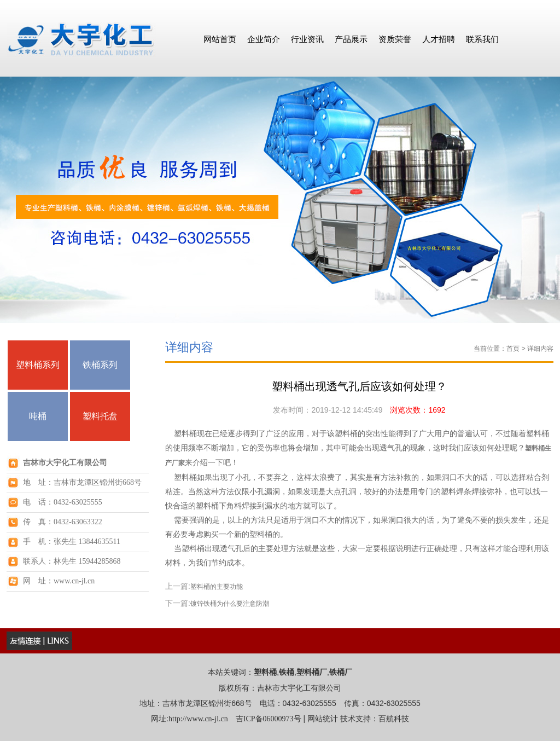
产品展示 (351, 39)
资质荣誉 (395, 39)
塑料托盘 (100, 416)
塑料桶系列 (38, 365)
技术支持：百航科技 (375, 719)
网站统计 (323, 719)
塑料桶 (265, 672)
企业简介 (264, 39)
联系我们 (482, 39)
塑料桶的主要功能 (217, 587)
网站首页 (220, 39)
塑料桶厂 (312, 672)
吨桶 (38, 416)
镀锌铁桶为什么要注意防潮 (230, 604)
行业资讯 (307, 39)
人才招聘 (439, 39)
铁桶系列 (100, 365)
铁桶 (287, 672)
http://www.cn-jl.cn (198, 719)
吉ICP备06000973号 (269, 719)
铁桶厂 (341, 672)
